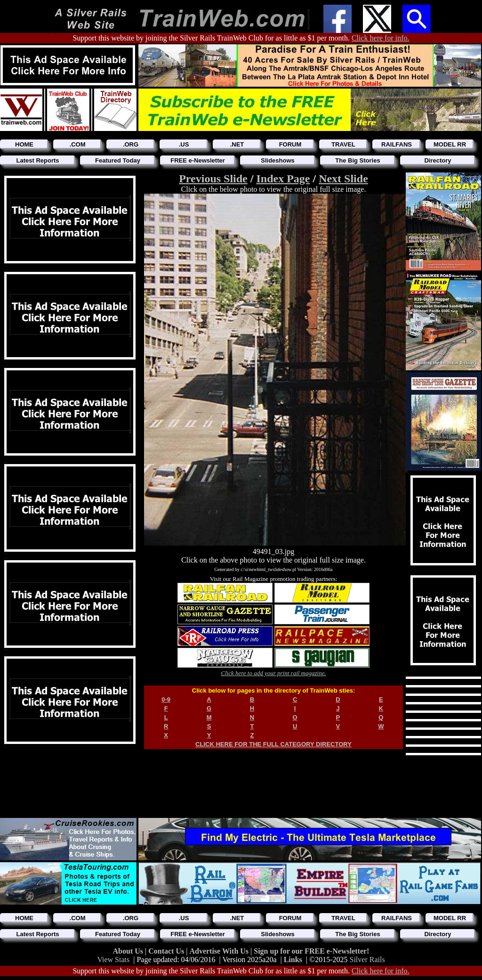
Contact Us (167, 951)
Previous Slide (213, 179)
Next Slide (343, 179)
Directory (438, 160)
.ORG (131, 144)
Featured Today (118, 160)
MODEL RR (450, 144)
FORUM (290, 144)
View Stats (113, 960)
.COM (78, 144)
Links (293, 960)
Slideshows (278, 160)
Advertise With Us (220, 951)
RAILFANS (397, 144)
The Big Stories (357, 160)
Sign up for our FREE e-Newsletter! (311, 951)
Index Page (283, 179)
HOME (24, 144)
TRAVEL (343, 144)
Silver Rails (367, 960)
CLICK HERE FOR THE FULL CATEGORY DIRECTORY (273, 744)
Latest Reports (37, 160)
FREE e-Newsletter (198, 160)
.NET (237, 144)
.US (184, 144)
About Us (129, 951)
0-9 (166, 699)
